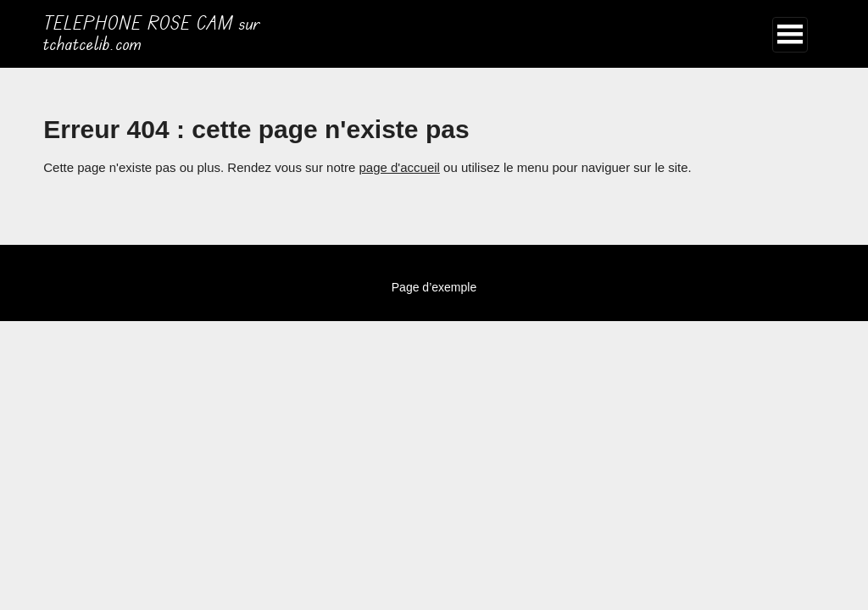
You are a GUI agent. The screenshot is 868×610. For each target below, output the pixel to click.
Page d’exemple (434, 287)
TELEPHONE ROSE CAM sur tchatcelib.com (152, 34)
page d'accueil (399, 167)
